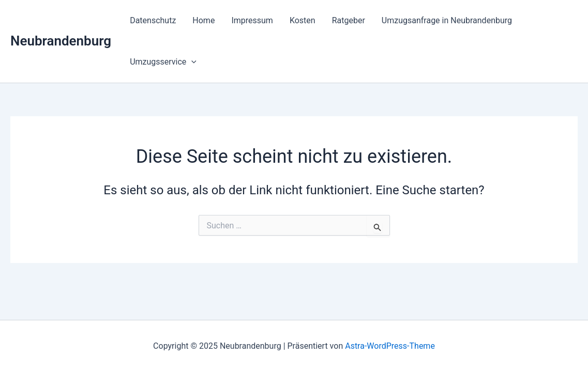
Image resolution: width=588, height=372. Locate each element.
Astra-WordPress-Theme (390, 346)
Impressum (252, 20)
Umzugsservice (163, 62)
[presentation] (191, 62)
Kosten (303, 20)
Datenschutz (153, 20)
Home (203, 20)
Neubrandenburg (61, 41)
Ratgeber (349, 20)
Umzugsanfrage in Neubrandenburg (447, 20)
